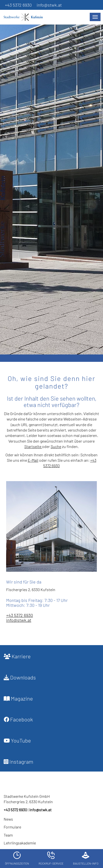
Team (8, 835)
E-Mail (33, 460)
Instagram (18, 761)
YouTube (17, 740)
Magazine (18, 698)
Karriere (17, 656)
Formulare (12, 827)
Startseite (33, 446)
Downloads (20, 677)
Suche (56, 446)
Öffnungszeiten (17, 858)
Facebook (18, 719)
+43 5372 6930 (18, 5)
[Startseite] (26, 17)
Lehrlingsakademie (20, 843)
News (8, 819)
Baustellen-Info (86, 858)
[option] (51, 188)
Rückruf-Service (51, 858)
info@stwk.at (49, 5)
